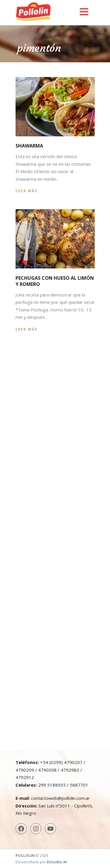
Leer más (26, 191)
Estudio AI (57, 862)
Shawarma (29, 146)
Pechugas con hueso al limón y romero (55, 281)
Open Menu (84, 12)
